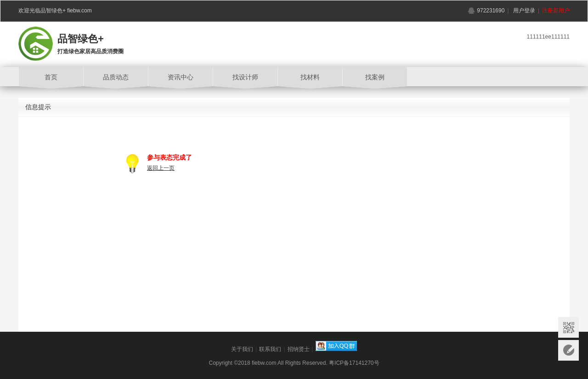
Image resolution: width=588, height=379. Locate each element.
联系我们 (270, 349)
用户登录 (524, 11)
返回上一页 (161, 168)
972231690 (491, 11)
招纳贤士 (299, 349)
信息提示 (38, 107)
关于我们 (242, 349)
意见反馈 (568, 350)
